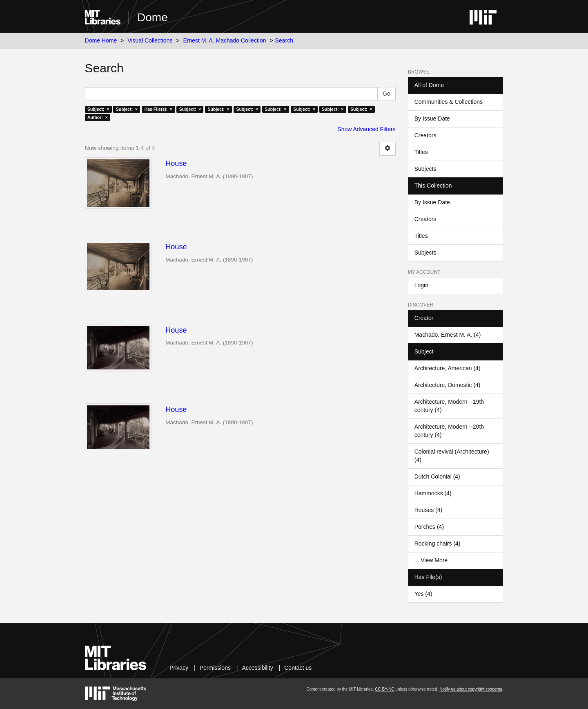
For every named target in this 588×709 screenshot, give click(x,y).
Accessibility (257, 668)
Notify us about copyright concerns (471, 689)
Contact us (298, 668)
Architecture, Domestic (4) (448, 385)
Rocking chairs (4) (438, 543)
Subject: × (98, 109)
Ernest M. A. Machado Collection (224, 40)
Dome (153, 17)
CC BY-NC (384, 689)
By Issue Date (432, 119)
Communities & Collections (449, 102)
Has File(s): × (159, 109)
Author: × (98, 117)
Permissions (215, 668)
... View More (431, 560)
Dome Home (101, 40)
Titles (421, 152)
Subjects (425, 169)
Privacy (179, 668)
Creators (425, 135)
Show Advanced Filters (366, 129)
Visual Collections (150, 40)
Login (421, 285)
